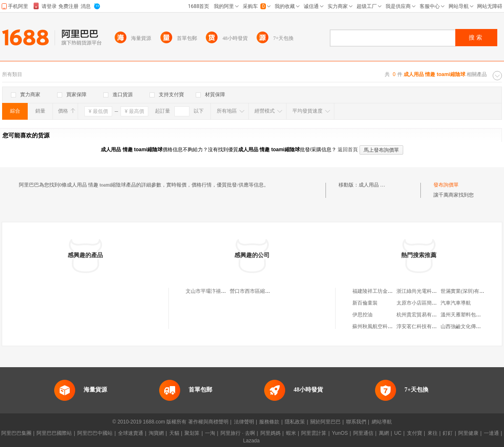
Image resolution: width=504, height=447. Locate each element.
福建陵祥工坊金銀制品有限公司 (388, 291)
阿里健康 (468, 433)
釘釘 (448, 433)
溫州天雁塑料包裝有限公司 (471, 315)
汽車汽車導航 (456, 303)
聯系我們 (356, 422)
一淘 (210, 433)
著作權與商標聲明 (208, 422)
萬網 (384, 433)
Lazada (251, 441)
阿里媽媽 (270, 433)
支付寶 (415, 433)
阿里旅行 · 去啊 (238, 433)
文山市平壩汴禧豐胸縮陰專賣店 (221, 291)
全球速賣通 (131, 433)
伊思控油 (362, 315)
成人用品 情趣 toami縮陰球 (388, 185)
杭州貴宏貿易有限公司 (422, 315)
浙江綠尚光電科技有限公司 (427, 291)
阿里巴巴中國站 (95, 433)
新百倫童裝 (365, 303)
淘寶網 (156, 433)
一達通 (491, 433)
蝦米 (291, 433)
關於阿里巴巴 (325, 422)
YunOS (340, 433)
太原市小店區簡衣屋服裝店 (427, 303)
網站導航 (382, 422)
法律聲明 (244, 422)
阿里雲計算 (314, 433)
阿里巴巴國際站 (54, 433)
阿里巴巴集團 (16, 433)
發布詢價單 (446, 185)
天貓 (174, 433)
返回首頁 (348, 150)
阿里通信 (363, 433)
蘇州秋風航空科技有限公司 (383, 326)
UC (398, 433)
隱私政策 (295, 422)
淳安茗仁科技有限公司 (422, 326)
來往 (433, 433)
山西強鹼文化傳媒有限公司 (471, 326)
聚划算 (192, 433)
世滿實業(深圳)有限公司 (467, 291)
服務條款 (269, 422)
